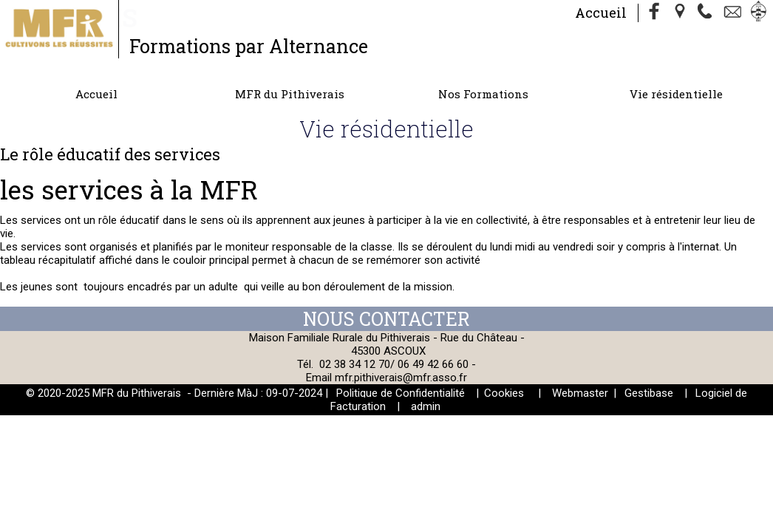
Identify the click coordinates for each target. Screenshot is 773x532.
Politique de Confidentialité (401, 393)
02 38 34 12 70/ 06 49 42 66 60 (394, 364)
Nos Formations (483, 94)
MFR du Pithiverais (290, 94)
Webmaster (580, 393)
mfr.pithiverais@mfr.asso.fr (401, 378)
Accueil (601, 13)
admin (426, 406)
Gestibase (649, 393)
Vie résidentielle (676, 94)
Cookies (504, 393)
